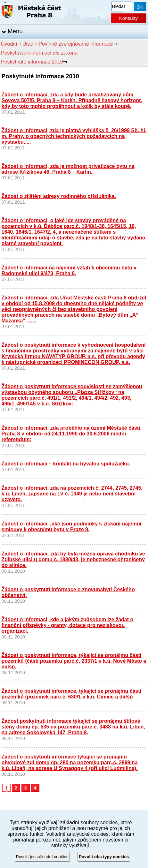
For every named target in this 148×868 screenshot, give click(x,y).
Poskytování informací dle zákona (39, 53)
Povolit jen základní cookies (42, 857)
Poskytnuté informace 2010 (32, 62)
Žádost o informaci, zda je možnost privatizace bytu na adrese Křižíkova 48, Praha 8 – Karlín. (68, 169)
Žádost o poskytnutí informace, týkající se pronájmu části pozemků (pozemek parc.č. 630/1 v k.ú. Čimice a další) (72, 694)
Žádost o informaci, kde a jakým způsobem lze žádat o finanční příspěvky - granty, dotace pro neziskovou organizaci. (68, 625)
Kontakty (128, 18)
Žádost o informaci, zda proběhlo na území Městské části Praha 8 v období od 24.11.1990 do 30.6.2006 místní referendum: (71, 434)
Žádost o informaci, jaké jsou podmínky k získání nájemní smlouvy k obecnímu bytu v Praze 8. (72, 527)
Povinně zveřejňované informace (76, 44)
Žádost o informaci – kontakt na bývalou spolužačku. (66, 464)
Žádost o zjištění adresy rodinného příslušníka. (59, 196)
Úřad (28, 44)
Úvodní (9, 44)
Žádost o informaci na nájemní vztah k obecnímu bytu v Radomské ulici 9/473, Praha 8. (69, 271)
